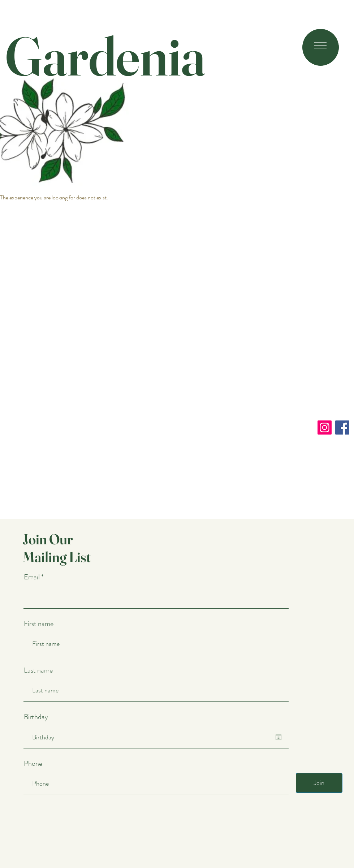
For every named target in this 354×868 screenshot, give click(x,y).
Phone (33, 764)
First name (39, 624)
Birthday (36, 717)
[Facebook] (342, 427)
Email (33, 577)
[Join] (319, 783)
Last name (38, 670)
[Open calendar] (279, 737)
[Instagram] (325, 427)
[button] (320, 47)
